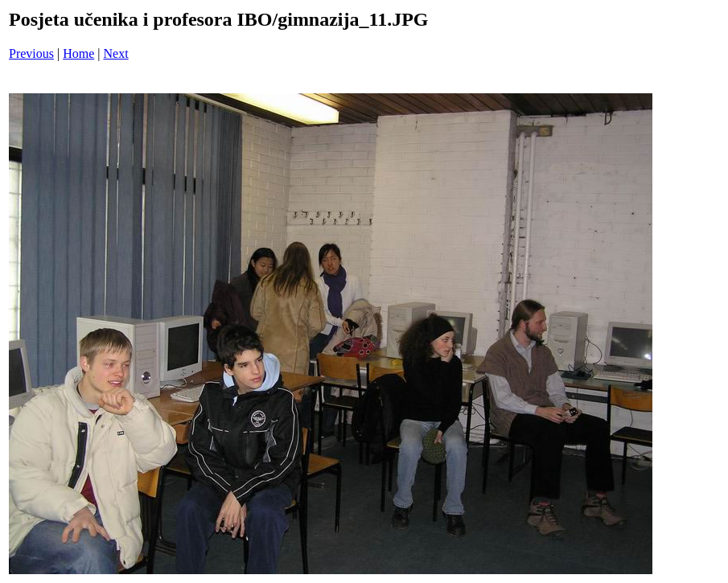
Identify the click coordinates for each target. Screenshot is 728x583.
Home (78, 53)
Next (116, 53)
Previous (31, 53)
